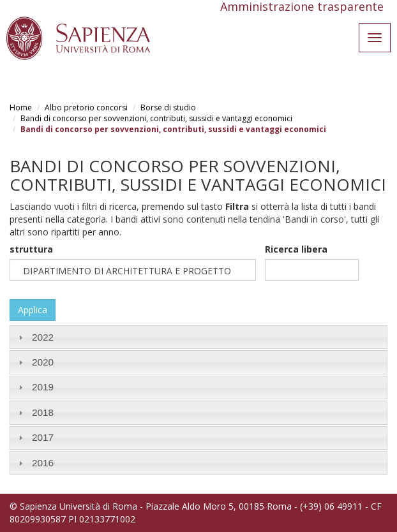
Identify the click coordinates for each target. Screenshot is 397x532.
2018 (43, 412)
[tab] (198, 337)
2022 (43, 337)
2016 (43, 463)
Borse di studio (168, 107)
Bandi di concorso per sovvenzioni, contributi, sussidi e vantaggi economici (156, 118)
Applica (33, 310)
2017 (43, 437)
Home (21, 107)
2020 (43, 362)
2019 (43, 387)
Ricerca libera (296, 249)
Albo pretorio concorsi (86, 107)
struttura (31, 249)
